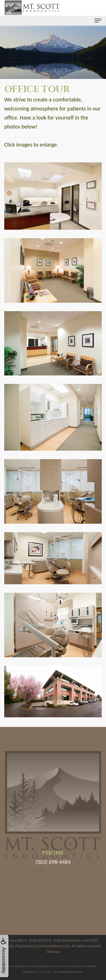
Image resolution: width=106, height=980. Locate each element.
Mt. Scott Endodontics (65, 940)
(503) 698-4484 (53, 862)
